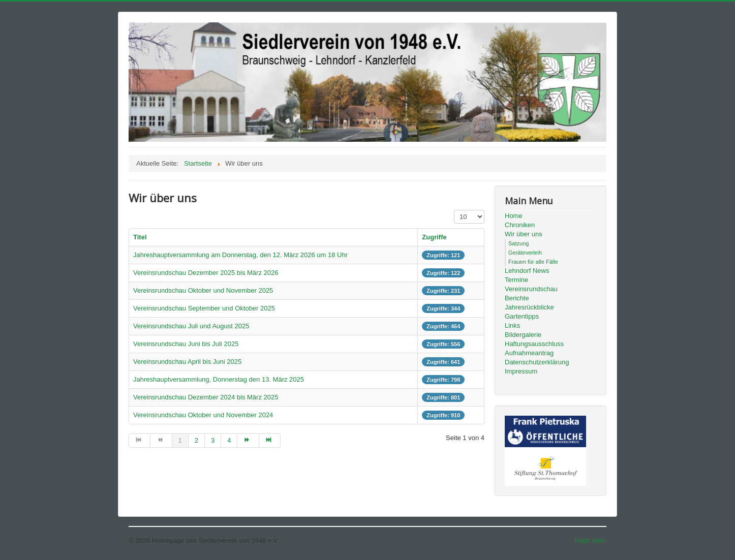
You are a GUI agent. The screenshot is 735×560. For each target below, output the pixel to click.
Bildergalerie (523, 335)
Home (514, 216)
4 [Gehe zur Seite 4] (229, 440)
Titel (140, 237)
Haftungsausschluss (534, 344)
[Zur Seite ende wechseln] (270, 441)
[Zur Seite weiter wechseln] (248, 441)
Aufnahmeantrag (529, 353)
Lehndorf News (527, 271)
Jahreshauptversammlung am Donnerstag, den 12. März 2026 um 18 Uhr (240, 255)
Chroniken (520, 225)
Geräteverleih (525, 253)
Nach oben (590, 540)
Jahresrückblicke (529, 307)
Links (512, 325)
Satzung (518, 243)
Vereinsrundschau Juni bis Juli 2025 (186, 344)
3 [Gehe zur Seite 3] (213, 440)
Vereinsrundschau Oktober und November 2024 (203, 415)
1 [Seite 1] (180, 440)
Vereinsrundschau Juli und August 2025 (191, 326)
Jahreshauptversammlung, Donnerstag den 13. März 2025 (219, 379)
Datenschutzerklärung (537, 362)
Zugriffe (434, 237)
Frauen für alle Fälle (533, 262)
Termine (516, 280)
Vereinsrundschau (531, 289)
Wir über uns (524, 234)
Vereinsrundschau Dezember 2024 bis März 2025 (206, 397)
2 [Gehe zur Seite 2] (196, 440)
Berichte (517, 298)
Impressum (521, 371)
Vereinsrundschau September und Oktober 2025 (204, 308)
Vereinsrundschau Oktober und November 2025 (203, 290)
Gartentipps (522, 316)
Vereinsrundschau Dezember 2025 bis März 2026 (206, 273)
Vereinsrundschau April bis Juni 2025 (187, 362)
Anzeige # (454, 210)
